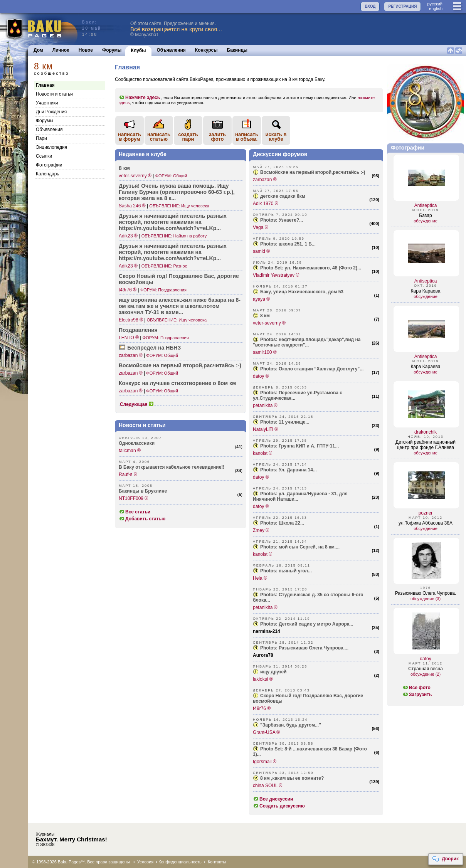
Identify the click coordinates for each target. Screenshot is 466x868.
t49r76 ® (128, 290)
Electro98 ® (131, 320)
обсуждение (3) (426, 599)
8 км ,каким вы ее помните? (292, 778)
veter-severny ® (135, 176)
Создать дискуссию (279, 806)
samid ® (261, 251)
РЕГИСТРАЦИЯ (402, 6)
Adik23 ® (128, 236)
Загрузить (417, 695)
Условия (145, 862)
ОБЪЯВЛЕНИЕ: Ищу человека (179, 206)
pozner (426, 513)
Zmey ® (261, 530)
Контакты (217, 862)
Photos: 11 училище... (285, 422)
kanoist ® (262, 453)
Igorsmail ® (265, 762)
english (436, 8)
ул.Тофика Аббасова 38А (426, 523)
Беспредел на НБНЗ (154, 348)
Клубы (138, 50)
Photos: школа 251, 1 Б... (288, 244)
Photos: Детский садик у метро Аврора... (307, 624)
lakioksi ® (263, 679)
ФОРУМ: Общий (171, 176)
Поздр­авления (138, 330)
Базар (425, 215)
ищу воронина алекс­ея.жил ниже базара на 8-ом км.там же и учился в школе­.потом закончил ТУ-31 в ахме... (180, 306)
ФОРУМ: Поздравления (163, 290)
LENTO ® (129, 338)
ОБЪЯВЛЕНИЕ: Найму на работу (174, 236)
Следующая (137, 404)
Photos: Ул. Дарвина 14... (289, 470)
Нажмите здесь (139, 98)
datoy (425, 659)
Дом (38, 50)
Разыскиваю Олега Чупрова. (426, 593)
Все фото (416, 688)
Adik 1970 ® (266, 204)
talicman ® (130, 451)
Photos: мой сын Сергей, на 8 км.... (300, 547)
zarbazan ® (131, 355)
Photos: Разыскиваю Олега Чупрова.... (304, 648)
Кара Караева (426, 291)
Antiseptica (426, 205)
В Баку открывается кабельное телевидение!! (172, 467)
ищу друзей (273, 672)
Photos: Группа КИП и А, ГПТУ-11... (299, 446)
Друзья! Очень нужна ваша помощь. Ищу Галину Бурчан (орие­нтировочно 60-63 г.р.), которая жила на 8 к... (177, 192)
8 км (124, 168)
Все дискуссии (273, 799)
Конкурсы (206, 50)
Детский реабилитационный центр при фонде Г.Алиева (426, 445)
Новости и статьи (54, 94)
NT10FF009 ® (133, 498)
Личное (61, 50)
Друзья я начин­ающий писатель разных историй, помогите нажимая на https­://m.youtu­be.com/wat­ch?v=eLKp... (173, 222)
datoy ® (261, 376)
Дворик (445, 859)
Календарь (48, 174)
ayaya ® (261, 299)
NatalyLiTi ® (265, 429)
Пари (41, 138)
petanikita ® (265, 405)
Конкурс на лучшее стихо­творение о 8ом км (177, 383)
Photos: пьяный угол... (286, 571)
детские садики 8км (283, 196)
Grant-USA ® (266, 732)
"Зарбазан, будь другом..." (291, 725)
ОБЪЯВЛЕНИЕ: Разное (164, 266)
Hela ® (260, 578)
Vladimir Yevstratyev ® (276, 275)
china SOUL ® (267, 786)
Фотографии (49, 165)
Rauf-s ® (128, 474)
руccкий (435, 4)
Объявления (171, 50)
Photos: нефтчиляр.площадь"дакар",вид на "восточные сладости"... (307, 342)
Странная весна (425, 669)
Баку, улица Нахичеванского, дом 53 (302, 292)
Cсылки (44, 156)
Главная (45, 85)
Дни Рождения (51, 112)
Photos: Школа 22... (282, 523)
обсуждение (426, 221)
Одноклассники (137, 443)
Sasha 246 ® (132, 206)
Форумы (112, 50)
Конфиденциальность (180, 862)
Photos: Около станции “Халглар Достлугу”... (312, 369)
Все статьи (135, 512)
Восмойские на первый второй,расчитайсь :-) (313, 172)
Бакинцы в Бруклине (143, 491)
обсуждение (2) (426, 674)
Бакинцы (237, 50)
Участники (47, 103)
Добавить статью (142, 519)
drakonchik (426, 432)
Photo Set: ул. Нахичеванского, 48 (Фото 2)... (311, 268)
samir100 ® (265, 352)
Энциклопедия (51, 147)
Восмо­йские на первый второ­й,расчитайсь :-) (180, 365)
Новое (86, 50)
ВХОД (370, 6)
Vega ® (261, 227)
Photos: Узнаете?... (282, 220)
